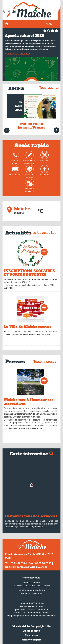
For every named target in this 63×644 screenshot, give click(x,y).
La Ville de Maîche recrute (28, 327)
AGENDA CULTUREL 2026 (18, 54)
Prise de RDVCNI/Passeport (29, 158)
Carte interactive (32, 454)
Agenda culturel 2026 (25, 36)
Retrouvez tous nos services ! (31, 516)
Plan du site (32, 635)
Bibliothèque (15, 170)
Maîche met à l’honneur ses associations (29, 402)
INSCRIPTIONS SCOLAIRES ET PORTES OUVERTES (29, 273)
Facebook (44, 170)
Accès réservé (32, 631)
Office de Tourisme (30, 172)
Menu (50, 24)
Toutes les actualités (41, 233)
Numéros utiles (15, 158)
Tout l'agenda (49, 88)
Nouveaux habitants (29, 186)
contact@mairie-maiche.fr (32, 567)
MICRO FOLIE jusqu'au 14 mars (32, 126)
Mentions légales (32, 640)
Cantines (44, 156)
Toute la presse (45, 362)
